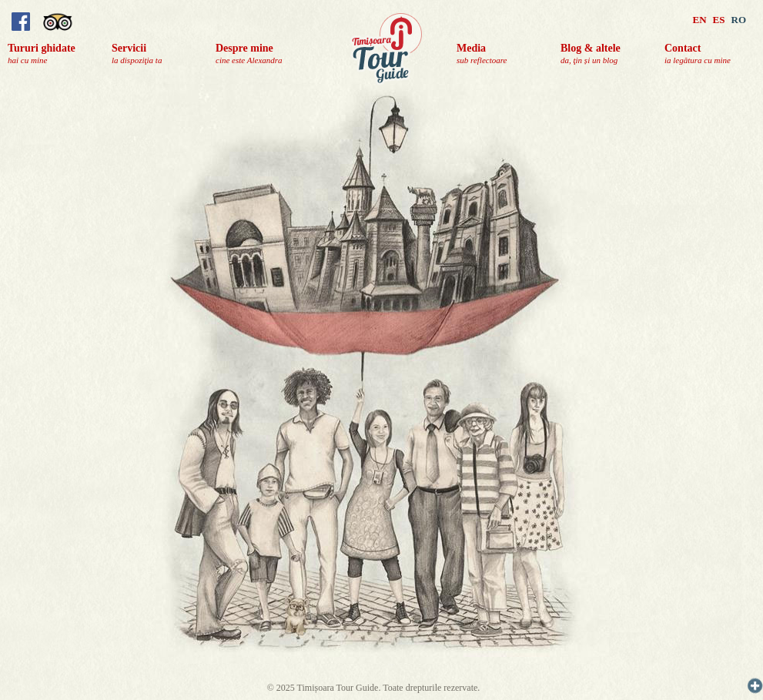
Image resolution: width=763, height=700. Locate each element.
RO (739, 20)
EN (700, 20)
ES (719, 20)
